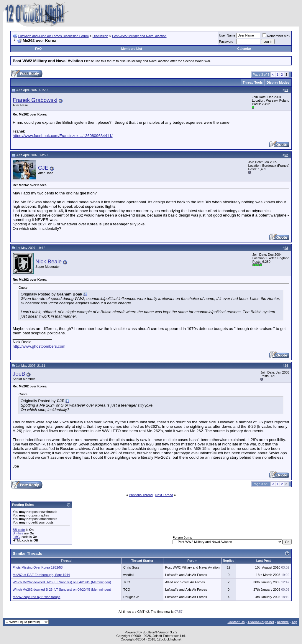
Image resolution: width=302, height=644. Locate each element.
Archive (283, 622)
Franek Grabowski (35, 100)
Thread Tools (253, 82)
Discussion (100, 36)
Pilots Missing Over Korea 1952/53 (38, 567)
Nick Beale (49, 261)
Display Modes (278, 82)
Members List (132, 49)
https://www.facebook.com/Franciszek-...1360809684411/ (63, 136)
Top (294, 622)
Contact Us (236, 622)
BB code (19, 530)
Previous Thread (141, 495)
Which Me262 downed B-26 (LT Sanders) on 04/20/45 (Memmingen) (62, 582)
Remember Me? (276, 36)
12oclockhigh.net (261, 622)
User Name (227, 35)
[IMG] (17, 537)
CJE (43, 168)
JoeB (19, 374)
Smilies (18, 533)
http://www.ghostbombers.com (39, 346)
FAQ (38, 49)
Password (226, 42)
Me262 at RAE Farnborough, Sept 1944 (41, 575)
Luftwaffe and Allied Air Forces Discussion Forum (54, 36)
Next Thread (164, 495)
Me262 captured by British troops (36, 597)
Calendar (244, 49)
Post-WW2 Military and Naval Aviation (139, 36)
